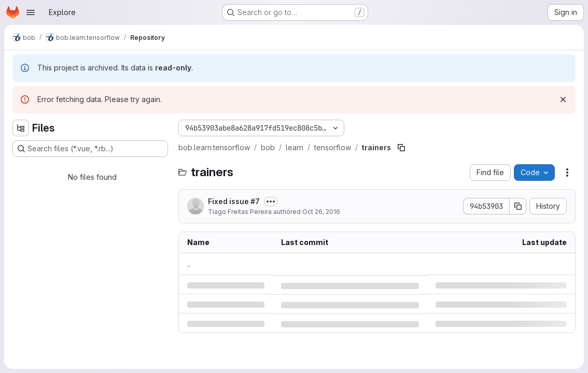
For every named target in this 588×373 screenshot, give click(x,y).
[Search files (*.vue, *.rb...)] (90, 149)
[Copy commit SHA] (518, 206)
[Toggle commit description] (271, 202)
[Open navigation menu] (31, 12)
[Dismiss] (563, 99)
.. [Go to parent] (189, 264)
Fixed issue (234, 201)
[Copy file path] (401, 148)
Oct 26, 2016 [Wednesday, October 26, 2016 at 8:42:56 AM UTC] (321, 212)
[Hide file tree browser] (21, 128)
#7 (255, 201)
